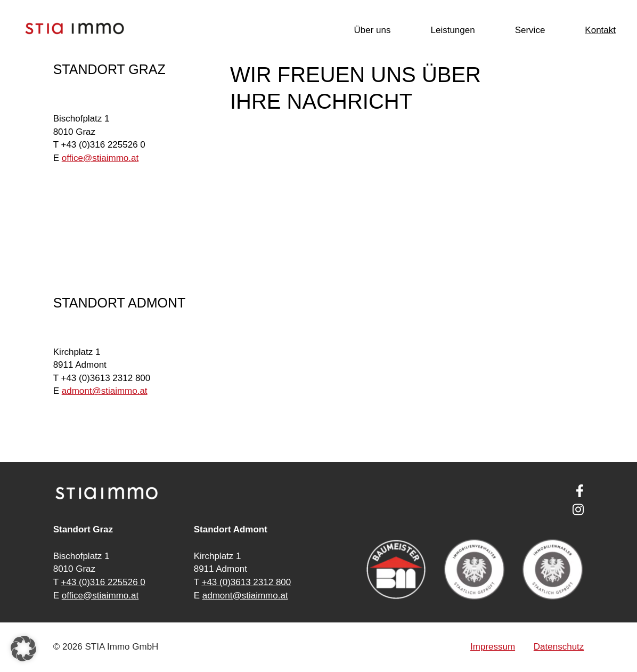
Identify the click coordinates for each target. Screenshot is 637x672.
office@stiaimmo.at (100, 596)
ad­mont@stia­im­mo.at (105, 391)
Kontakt (600, 30)
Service (530, 30)
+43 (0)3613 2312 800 (246, 582)
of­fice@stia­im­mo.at (100, 158)
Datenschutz (559, 647)
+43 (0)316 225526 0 (103, 582)
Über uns (372, 30)
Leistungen (452, 30)
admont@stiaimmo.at (245, 596)
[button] (23, 649)
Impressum (493, 647)
